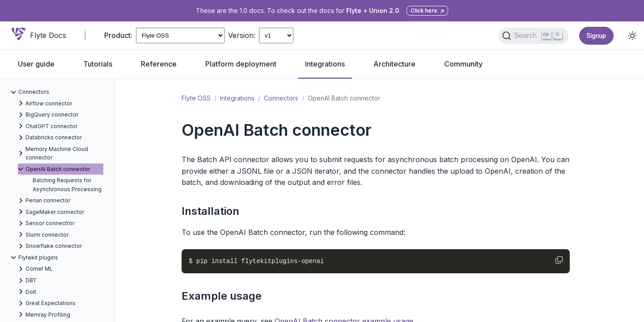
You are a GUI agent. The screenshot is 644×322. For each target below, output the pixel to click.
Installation (210, 211)
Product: (118, 35)
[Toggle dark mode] (632, 36)
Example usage (222, 296)
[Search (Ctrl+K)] (533, 36)
